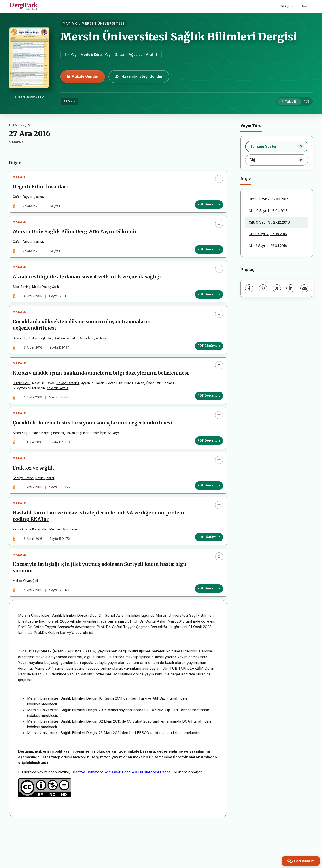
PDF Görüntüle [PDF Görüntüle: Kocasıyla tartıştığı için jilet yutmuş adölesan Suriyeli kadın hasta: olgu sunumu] (207, 628)
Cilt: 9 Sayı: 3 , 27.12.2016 (269, 222)
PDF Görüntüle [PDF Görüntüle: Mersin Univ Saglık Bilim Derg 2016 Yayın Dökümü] (207, 255)
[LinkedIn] (290, 288)
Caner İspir (100, 461)
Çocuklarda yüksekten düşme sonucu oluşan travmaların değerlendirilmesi (84, 339)
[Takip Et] (289, 102)
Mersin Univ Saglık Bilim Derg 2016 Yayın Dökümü (76, 237)
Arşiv (246, 179)
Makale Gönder (83, 76)
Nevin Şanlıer (47, 510)
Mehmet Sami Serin (65, 565)
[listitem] (277, 146)
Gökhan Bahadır (67, 352)
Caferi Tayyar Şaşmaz (31, 199)
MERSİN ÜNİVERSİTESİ (103, 23)
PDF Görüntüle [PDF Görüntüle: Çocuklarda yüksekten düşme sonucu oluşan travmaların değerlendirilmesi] (207, 359)
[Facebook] (249, 288)
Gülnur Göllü (24, 407)
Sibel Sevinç (24, 296)
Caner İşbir (88, 352)
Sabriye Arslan (25, 510)
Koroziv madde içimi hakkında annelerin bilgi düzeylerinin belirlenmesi (87, 394)
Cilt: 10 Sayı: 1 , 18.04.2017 (268, 211)
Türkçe (287, 6)
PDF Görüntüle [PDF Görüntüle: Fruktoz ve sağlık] (207, 517)
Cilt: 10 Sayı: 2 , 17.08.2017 (268, 199)
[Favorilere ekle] (217, 181)
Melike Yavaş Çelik (48, 296)
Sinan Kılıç (22, 352)
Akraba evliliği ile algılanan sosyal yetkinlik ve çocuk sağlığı (89, 286)
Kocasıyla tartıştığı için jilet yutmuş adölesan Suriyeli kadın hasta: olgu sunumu (102, 607)
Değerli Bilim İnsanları (42, 189)
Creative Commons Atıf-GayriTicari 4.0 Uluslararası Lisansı (121, 813)
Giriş (304, 6)
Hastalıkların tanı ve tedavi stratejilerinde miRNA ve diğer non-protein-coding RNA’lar (92, 552)
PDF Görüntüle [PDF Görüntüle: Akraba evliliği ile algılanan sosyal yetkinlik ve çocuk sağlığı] (207, 304)
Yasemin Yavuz (60, 412)
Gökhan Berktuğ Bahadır (49, 461)
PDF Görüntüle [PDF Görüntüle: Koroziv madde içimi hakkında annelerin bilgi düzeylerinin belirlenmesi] (207, 420)
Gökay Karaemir (70, 407)
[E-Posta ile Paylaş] (304, 288)
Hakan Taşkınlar (43, 352)
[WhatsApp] (263, 288)
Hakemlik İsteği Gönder (139, 76)
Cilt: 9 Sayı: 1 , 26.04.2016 (268, 246)
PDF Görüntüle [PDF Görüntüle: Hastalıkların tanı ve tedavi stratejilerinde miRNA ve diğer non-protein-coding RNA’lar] (207, 573)
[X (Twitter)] (277, 288)
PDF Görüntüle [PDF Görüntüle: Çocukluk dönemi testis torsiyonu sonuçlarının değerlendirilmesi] (207, 468)
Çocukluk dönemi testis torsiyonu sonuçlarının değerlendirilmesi (94, 451)
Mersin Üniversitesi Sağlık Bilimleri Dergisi (179, 37)
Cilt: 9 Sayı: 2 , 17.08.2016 (268, 234)
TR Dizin (69, 101)
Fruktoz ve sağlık (36, 500)
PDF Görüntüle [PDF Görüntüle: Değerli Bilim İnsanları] (207, 206)
